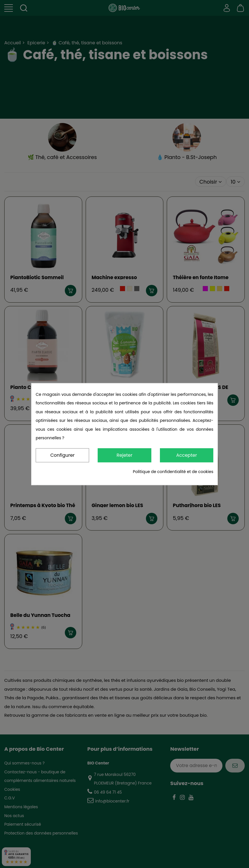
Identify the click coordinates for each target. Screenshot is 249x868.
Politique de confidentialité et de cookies (173, 472)
